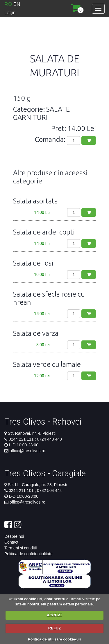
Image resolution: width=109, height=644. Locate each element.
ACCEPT (54, 615)
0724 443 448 (49, 439)
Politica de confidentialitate (28, 554)
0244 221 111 (22, 439)
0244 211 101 (22, 490)
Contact (11, 542)
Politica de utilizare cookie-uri (55, 639)
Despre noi (14, 536)
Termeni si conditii (20, 548)
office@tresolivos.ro (27, 451)
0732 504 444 (49, 490)
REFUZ (54, 628)
